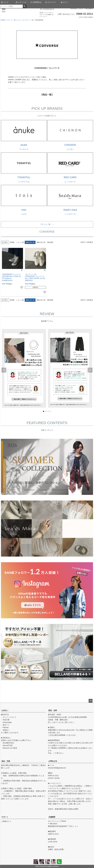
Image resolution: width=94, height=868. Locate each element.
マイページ (50, 2)
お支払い (5, 710)
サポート (5, 817)
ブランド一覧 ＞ (47, 224)
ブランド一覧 (11, 20)
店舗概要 (52, 817)
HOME (3, 20)
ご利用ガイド (6, 821)
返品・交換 (6, 761)
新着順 (12, 242)
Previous (4, 370)
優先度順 (50, 242)
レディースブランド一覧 (25, 20)
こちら (59, 722)
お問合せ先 (53, 761)
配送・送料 (53, 710)
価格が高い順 (41, 242)
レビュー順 (20, 242)
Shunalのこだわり (77, 9)
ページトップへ (91, 701)
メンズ (5, 2)
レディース (21, 2)
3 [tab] (47, 411)
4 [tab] (49, 411)
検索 (25, 6)
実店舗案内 (89, 9)
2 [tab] (45, 411)
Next (90, 370)
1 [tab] (44, 411)
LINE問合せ (36, 2)
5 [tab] (51, 411)
